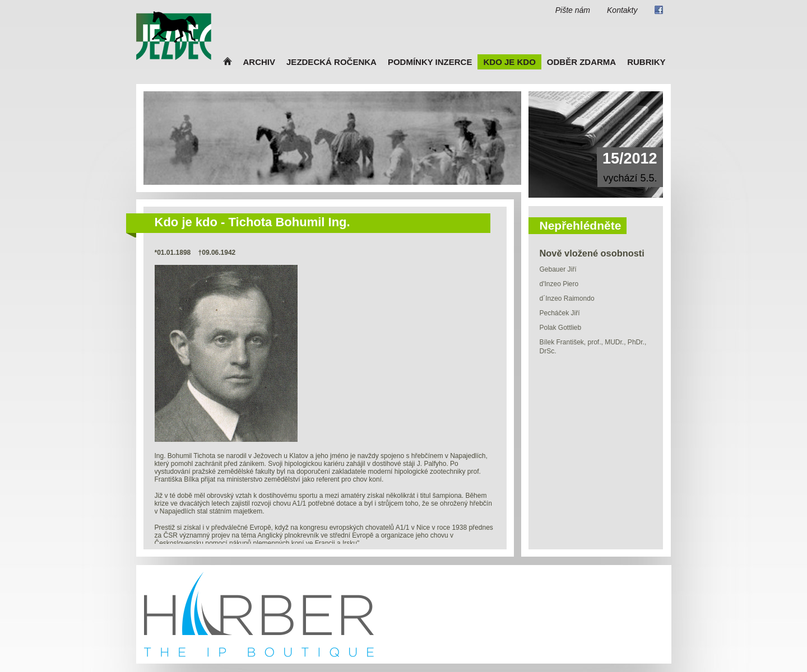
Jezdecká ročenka (331, 62)
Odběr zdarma (581, 62)
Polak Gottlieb (561, 328)
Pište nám (573, 10)
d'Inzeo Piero (559, 284)
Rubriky (646, 62)
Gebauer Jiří (558, 269)
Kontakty (622, 10)
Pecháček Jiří (560, 313)
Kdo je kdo (509, 62)
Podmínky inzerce (430, 62)
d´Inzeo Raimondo (567, 298)
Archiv (259, 62)
